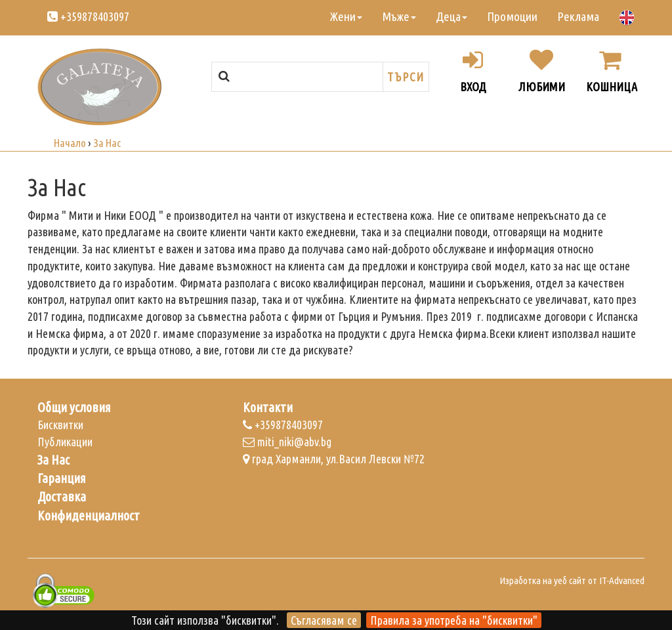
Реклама (578, 16)
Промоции (512, 16)
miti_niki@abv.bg (287, 442)
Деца (451, 16)
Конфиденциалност (89, 516)
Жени (346, 16)
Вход (473, 71)
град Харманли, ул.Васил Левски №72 (334, 459)
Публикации (65, 442)
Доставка (62, 497)
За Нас (53, 460)
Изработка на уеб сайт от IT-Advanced (572, 580)
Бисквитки (60, 425)
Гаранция (62, 478)
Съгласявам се (324, 620)
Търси (406, 77)
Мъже (399, 16)
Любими (541, 71)
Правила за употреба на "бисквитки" (454, 620)
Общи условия (74, 408)
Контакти (268, 408)
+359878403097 (88, 16)
